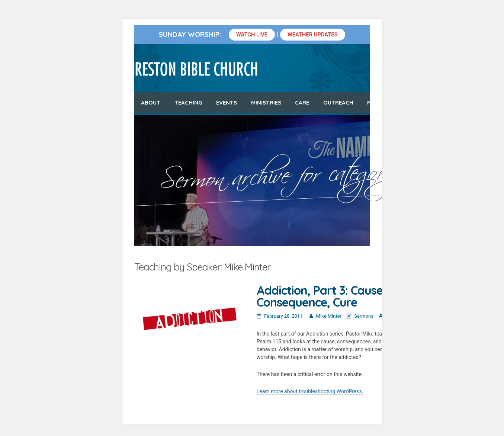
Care (302, 102)
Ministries (266, 102)
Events (227, 102)
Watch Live (252, 35)
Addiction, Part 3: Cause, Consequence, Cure (321, 296)
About (151, 102)
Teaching (188, 102)
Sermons (364, 316)
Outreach (338, 102)
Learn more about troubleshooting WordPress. (310, 391)
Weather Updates (313, 35)
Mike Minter (329, 316)
